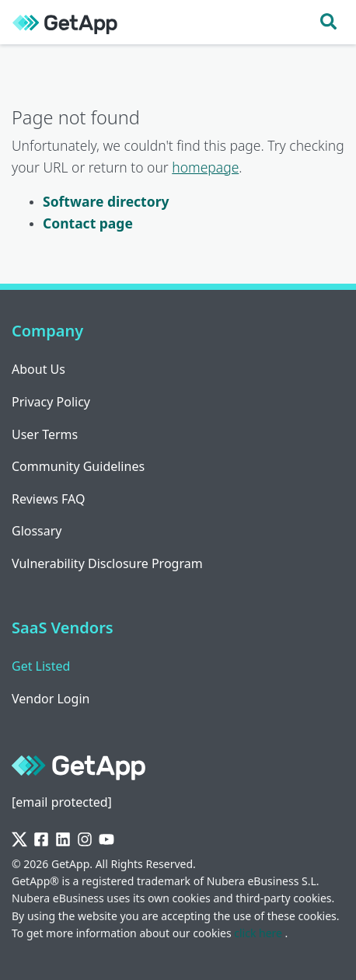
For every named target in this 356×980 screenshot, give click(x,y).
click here (259, 933)
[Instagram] (85, 840)
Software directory (106, 201)
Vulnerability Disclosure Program (107, 563)
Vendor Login (51, 699)
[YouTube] (106, 840)
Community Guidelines (78, 466)
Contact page (88, 223)
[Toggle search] (328, 22)
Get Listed (41, 666)
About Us (38, 369)
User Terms (45, 434)
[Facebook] (41, 840)
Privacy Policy (51, 402)
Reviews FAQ (48, 499)
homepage (205, 167)
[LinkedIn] (63, 840)
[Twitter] (19, 840)
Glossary (37, 531)
